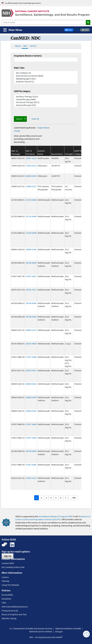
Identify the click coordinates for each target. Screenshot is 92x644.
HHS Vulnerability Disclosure (15, 607)
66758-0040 (31, 263)
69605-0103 (31, 176)
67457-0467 (31, 276)
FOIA (4, 603)
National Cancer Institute (41, 631)
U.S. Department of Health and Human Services (31, 628)
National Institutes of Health (68, 628)
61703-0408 (31, 200)
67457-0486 (31, 424)
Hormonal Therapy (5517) (46, 102)
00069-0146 (31, 249)
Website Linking (9, 618)
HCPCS (33, 46)
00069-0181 (31, 384)
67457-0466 (31, 438)
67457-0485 (31, 465)
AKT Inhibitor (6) (46, 73)
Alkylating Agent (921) (46, 79)
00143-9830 (31, 344)
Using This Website (10, 585)
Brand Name (57, 154)
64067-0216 (31, 158)
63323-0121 (31, 478)
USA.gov (59, 631)
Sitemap (5, 581)
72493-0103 (31, 166)
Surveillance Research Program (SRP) (56, 516)
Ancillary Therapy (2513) (46, 97)
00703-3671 (31, 290)
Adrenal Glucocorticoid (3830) (46, 76)
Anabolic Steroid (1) (46, 82)
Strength (69, 154)
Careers (5, 577)
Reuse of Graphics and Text (14, 614)
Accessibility (7, 595)
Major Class (19, 68)
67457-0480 (31, 357)
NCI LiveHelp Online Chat (13, 567)
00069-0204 (31, 397)
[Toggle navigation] (13, 30)
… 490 (73, 498)
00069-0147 (31, 330)
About (18, 46)
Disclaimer (7, 599)
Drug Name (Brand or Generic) (28, 56)
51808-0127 (31, 186)
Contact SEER (8, 563)
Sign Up (8, 556)
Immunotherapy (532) (46, 105)
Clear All (35, 119)
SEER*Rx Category (22, 91)
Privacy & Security (10, 611)
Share (70, 30)
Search (19, 119)
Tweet (77, 30)
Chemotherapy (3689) (46, 99)
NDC (25, 46)
